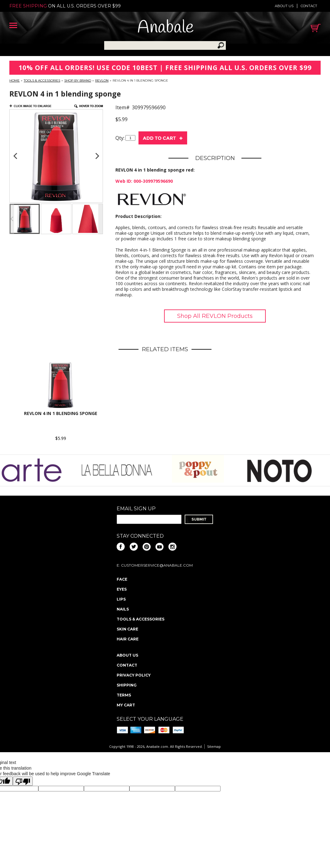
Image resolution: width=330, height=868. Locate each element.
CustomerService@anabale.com (157, 565)
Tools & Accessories (42, 80)
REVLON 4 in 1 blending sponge (61, 413)
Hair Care (128, 639)
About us (284, 6)
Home (15, 80)
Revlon (102, 80)
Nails (123, 609)
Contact (309, 6)
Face (122, 579)
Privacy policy (134, 675)
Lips (121, 599)
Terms (124, 695)
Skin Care (127, 629)
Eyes (122, 589)
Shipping (127, 685)
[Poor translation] (23, 781)
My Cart (126, 705)
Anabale (165, 28)
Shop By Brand (78, 80)
